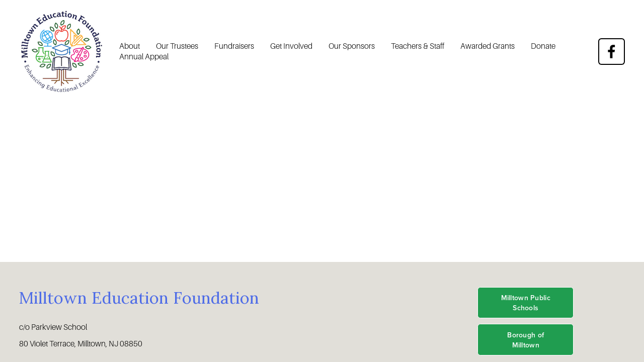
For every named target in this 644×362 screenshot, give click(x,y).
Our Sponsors (352, 46)
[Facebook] (612, 52)
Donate (543, 46)
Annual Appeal (144, 57)
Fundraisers (234, 46)
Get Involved (291, 46)
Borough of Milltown (526, 340)
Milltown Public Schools (526, 303)
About (130, 46)
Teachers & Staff (418, 46)
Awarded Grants (488, 46)
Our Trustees (177, 46)
